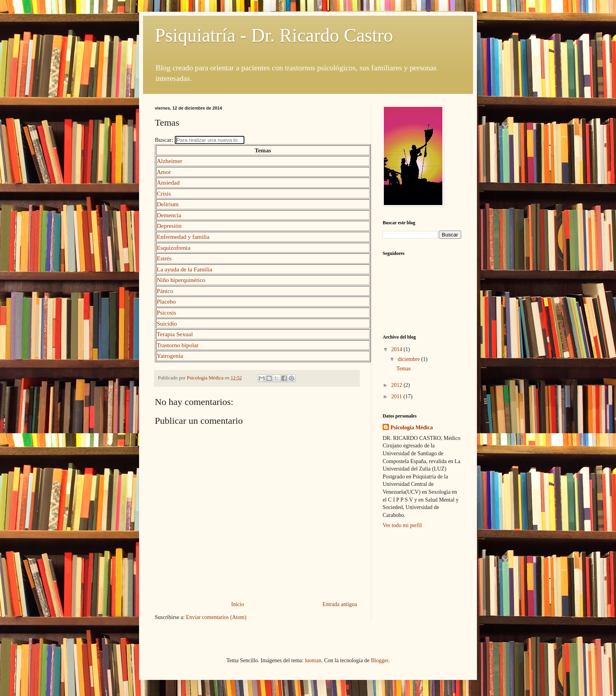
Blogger (379, 660)
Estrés (164, 258)
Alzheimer (170, 161)
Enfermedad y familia (183, 237)
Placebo (166, 301)
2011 (397, 397)
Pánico (165, 291)
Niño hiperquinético (181, 280)
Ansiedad (168, 182)
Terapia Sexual (175, 334)
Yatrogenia (170, 356)
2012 (398, 385)
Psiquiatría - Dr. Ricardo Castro (274, 35)
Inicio (238, 604)
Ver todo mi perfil (402, 525)
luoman (313, 660)
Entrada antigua (340, 604)
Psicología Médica (412, 428)
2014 (398, 349)
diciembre (409, 359)
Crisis (164, 193)
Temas (403, 369)
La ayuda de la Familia (184, 269)
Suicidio (167, 323)
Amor (164, 172)
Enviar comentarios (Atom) (216, 617)
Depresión (169, 226)
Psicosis (167, 312)
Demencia (169, 215)
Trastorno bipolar (178, 345)
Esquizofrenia (173, 248)
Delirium (168, 204)
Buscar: (165, 140)
